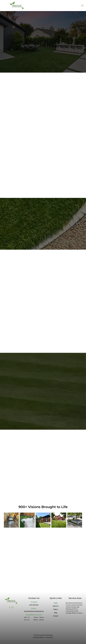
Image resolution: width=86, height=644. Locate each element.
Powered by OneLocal (39, 637)
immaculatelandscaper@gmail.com (34, 611)
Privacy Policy (49, 637)
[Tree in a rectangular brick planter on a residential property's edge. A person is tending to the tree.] (75, 520)
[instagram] (12, 608)
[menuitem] (56, 603)
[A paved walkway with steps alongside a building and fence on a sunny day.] (11, 520)
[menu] (82, 6)
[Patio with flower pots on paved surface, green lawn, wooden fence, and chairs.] (27, 520)
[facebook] (10, 608)
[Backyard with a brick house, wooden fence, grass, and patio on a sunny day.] (43, 520)
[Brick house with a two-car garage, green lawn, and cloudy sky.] (59, 520)
